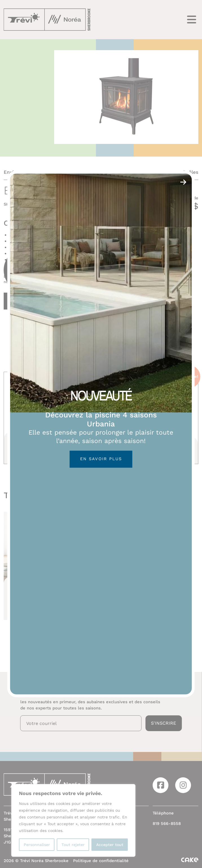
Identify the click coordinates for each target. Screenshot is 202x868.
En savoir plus (101, 459)
